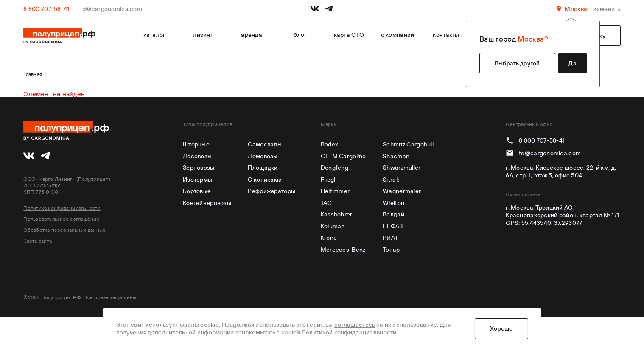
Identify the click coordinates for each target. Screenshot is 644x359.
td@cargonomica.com (111, 9)
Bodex (329, 144)
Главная (33, 74)
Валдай (393, 214)
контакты (446, 35)
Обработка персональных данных (64, 230)
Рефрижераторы (272, 191)
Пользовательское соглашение (61, 219)
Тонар (391, 250)
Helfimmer (335, 191)
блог (300, 35)
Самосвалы (265, 144)
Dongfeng (335, 168)
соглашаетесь (354, 325)
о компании (398, 35)
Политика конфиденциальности (62, 208)
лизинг (203, 35)
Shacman (396, 156)
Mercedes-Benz (343, 250)
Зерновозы (199, 168)
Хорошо (501, 328)
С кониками (265, 179)
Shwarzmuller (402, 168)
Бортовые (197, 191)
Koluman (333, 226)
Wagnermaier (402, 191)
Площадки (263, 168)
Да (573, 63)
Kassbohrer (337, 214)
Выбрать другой (517, 63)
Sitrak (391, 179)
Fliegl (328, 179)
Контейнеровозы (207, 203)
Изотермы (197, 179)
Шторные (196, 144)
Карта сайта (38, 241)
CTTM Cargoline (343, 156)
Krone (329, 238)
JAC (326, 203)
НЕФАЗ (393, 226)
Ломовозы (263, 156)
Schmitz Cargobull (408, 144)
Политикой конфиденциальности (349, 332)
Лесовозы (197, 156)
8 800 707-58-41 (46, 9)
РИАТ (390, 238)
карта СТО (349, 35)
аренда (252, 35)
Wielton (393, 203)
